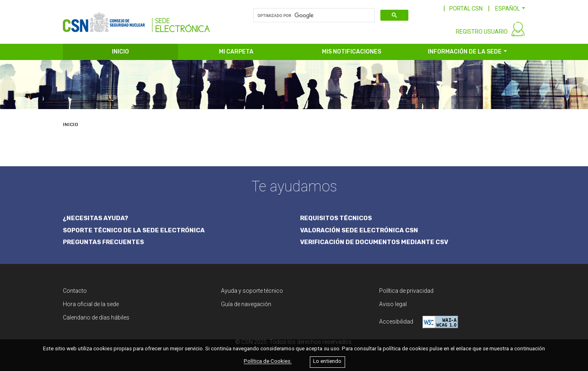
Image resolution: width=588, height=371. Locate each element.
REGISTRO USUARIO (482, 32)
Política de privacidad (406, 291)
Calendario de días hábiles (96, 317)
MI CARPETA (236, 52)
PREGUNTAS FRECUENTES (103, 242)
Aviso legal (393, 304)
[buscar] (313, 15)
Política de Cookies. (268, 361)
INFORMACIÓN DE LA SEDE (465, 52)
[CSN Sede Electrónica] (136, 19)
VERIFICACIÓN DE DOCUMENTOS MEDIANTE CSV (374, 242)
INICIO (120, 52)
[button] (510, 9)
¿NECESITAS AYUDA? (95, 218)
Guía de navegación (246, 304)
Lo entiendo (327, 361)
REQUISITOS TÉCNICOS (336, 218)
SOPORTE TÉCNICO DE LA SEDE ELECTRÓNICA (134, 230)
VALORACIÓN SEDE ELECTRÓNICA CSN (359, 230)
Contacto (75, 291)
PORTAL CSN (466, 9)
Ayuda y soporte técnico (252, 291)
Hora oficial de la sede (91, 304)
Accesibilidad (419, 322)
